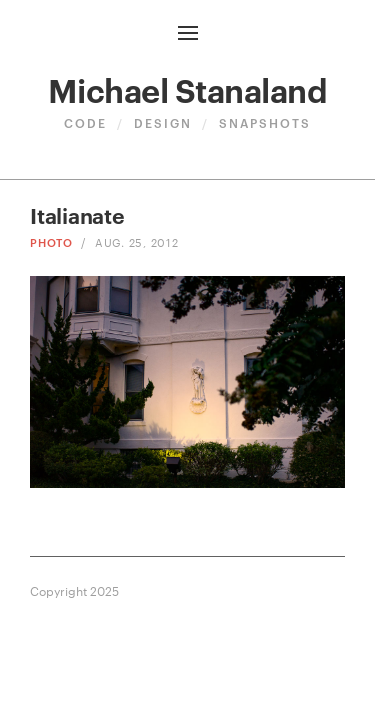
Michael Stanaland (188, 88)
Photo (51, 241)
